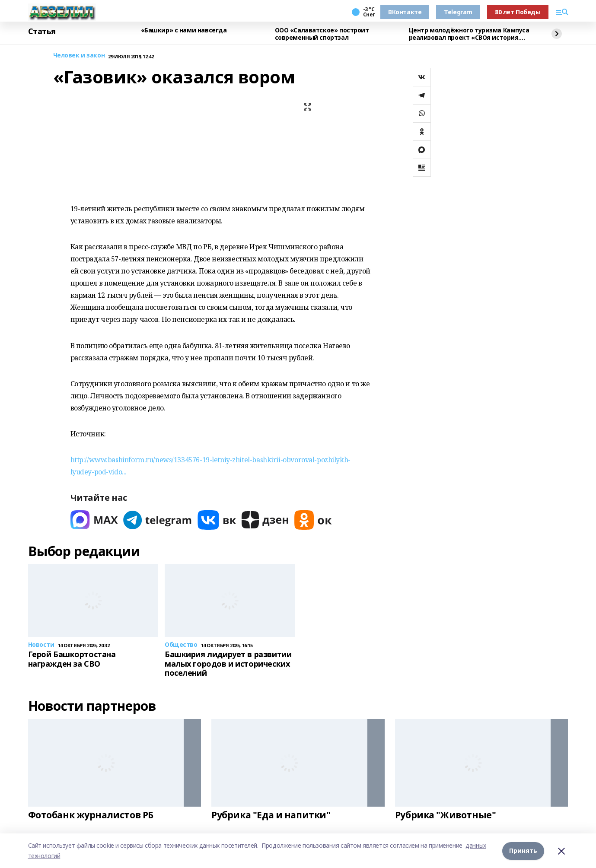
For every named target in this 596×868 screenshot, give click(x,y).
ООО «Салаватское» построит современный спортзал (322, 34)
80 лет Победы (518, 12)
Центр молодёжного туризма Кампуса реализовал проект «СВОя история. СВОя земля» (469, 34)
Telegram (458, 12)
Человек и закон (79, 56)
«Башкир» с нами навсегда (184, 30)
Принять (523, 851)
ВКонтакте (405, 12)
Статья (42, 32)
